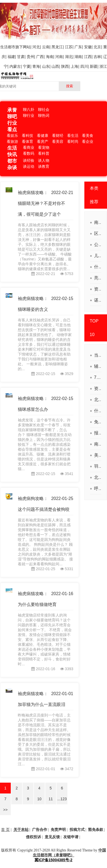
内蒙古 (15, 66)
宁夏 (27, 66)
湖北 (69, 57)
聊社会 (44, 109)
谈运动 (29, 166)
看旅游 (12, 141)
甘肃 (21, 57)
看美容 (58, 141)
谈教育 (44, 166)
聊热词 (44, 115)
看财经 (58, 135)
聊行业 (29, 115)
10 (39, 799)
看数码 (29, 153)
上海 (74, 66)
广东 (78, 47)
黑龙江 (57, 47)
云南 (46, 47)
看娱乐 (12, 135)
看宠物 (44, 147)
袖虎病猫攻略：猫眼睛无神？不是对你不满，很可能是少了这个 (42, 203)
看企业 (88, 141)
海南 (50, 57)
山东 (46, 66)
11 (51, 799)
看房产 (43, 141)
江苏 (69, 47)
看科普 (44, 153)
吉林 (97, 57)
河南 (59, 57)
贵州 (30, 57)
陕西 (65, 66)
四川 (84, 66)
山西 (55, 66)
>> (5, 810)
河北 (36, 47)
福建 (11, 57)
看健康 (43, 135)
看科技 (27, 135)
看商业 (29, 147)
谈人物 (44, 160)
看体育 (27, 141)
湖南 (78, 57)
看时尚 (73, 141)
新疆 (94, 66)
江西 (88, 57)
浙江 (103, 66)
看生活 (73, 135)
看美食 (88, 135)
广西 (40, 57)
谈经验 (29, 160)
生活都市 (8, 47)
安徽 (88, 47)
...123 (62, 799)
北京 (97, 47)
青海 (36, 66)
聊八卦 (29, 109)
